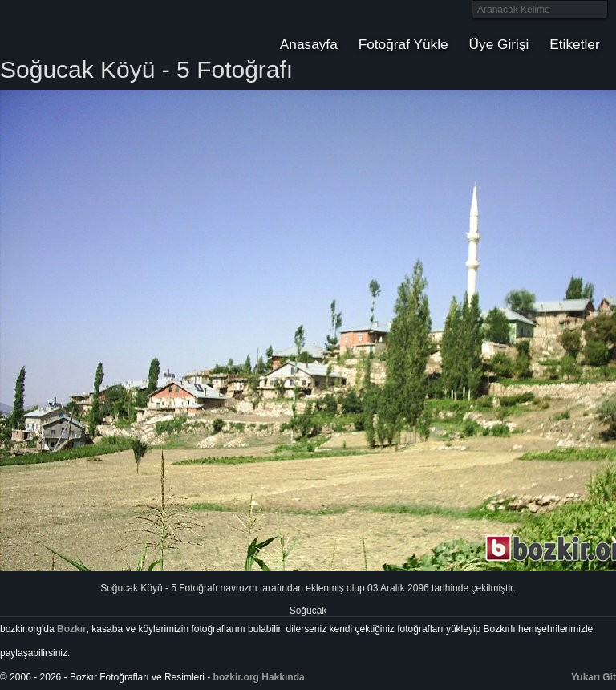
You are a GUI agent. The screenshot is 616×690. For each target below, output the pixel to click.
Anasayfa (309, 44)
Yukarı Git (594, 677)
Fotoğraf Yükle (403, 44)
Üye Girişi (499, 44)
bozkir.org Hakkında (259, 677)
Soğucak (308, 611)
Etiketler (574, 44)
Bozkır (108, 28)
